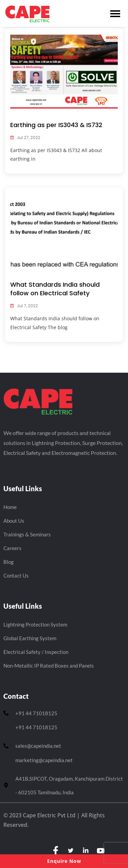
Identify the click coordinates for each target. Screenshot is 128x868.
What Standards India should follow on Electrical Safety (55, 289)
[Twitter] (71, 851)
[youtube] (101, 851)
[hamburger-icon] (115, 14)
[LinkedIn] (86, 851)
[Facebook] (56, 851)
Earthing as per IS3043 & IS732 (56, 125)
